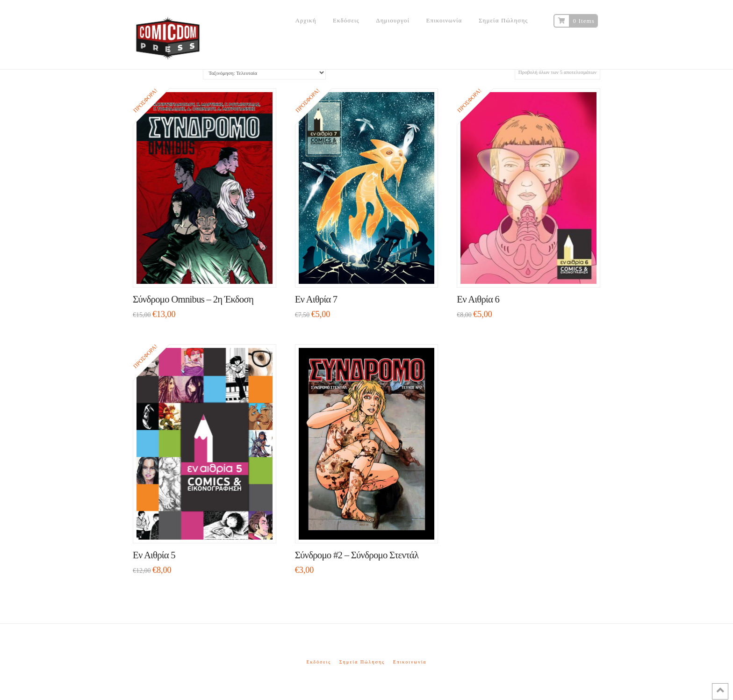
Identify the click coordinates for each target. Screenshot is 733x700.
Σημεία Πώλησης (362, 662)
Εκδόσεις (319, 662)
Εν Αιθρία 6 (478, 299)
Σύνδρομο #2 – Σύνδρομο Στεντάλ (357, 555)
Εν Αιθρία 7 (316, 299)
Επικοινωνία (410, 662)
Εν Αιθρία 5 (154, 555)
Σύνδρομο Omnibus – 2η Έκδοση (193, 299)
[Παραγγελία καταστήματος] (264, 73)
